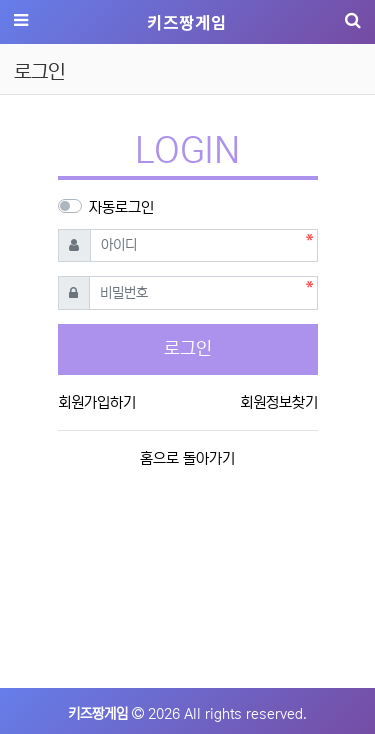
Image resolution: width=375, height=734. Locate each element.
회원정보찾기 (279, 402)
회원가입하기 (97, 402)
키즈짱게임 (187, 22)
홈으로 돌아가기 (187, 458)
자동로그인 (121, 207)
